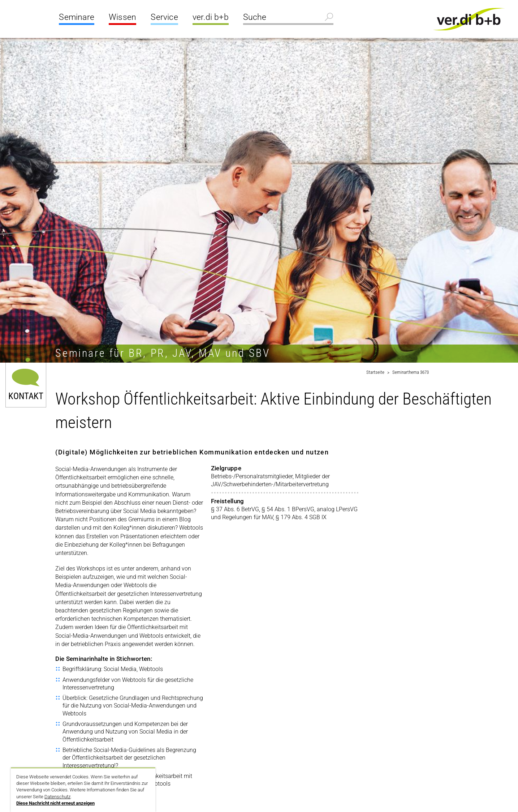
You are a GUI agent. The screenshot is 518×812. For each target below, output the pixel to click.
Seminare (77, 17)
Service (164, 17)
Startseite (375, 372)
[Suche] (288, 18)
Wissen (122, 17)
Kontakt (26, 395)
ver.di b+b (211, 17)
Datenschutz (57, 797)
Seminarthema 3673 (411, 372)
